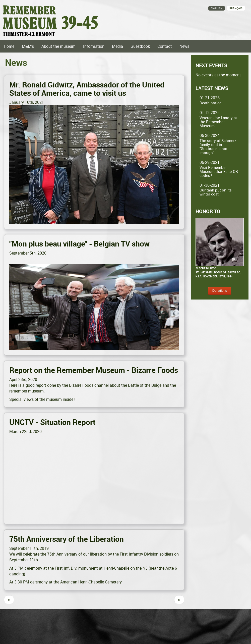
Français (236, 8)
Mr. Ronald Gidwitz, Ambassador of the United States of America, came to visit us (87, 89)
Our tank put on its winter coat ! (216, 192)
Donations (220, 291)
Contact (165, 46)
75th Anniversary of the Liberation (67, 539)
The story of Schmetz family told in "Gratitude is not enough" (218, 146)
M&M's (28, 46)
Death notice (210, 103)
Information (94, 46)
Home (9, 46)
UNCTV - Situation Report (52, 422)
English (217, 8)
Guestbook (140, 46)
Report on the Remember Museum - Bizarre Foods (94, 370)
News (184, 46)
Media (117, 46)
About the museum (58, 46)
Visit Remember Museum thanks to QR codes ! (219, 171)
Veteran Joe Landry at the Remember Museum (218, 122)
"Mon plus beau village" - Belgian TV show (79, 244)
